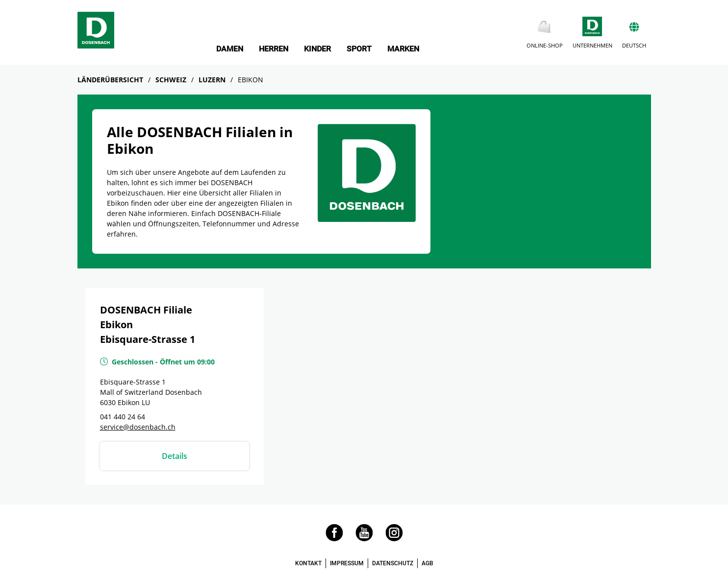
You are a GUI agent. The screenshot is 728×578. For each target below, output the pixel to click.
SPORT (359, 49)
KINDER (317, 49)
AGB (427, 563)
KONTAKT (308, 563)
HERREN (274, 49)
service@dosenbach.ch (138, 427)
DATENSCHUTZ (393, 563)
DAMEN (230, 49)
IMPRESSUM (347, 563)
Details (175, 456)
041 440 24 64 (123, 417)
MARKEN (403, 49)
